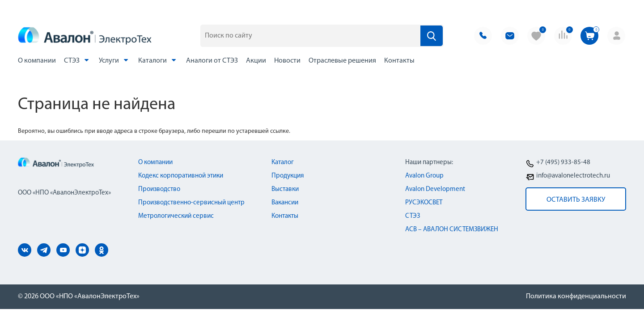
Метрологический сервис (176, 216)
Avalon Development (435, 189)
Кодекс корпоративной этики (181, 176)
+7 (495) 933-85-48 (563, 163)
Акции (256, 61)
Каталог (283, 163)
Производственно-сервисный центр (191, 203)
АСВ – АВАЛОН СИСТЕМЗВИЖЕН (452, 230)
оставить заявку (576, 200)
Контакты (399, 61)
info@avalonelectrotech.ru (573, 176)
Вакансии (285, 203)
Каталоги (158, 60)
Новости (287, 61)
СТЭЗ (77, 60)
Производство (159, 189)
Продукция (288, 176)
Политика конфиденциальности (576, 297)
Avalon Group (424, 176)
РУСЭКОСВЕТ (424, 203)
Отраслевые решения (342, 61)
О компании (37, 61)
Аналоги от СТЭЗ (212, 61)
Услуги (114, 60)
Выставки (285, 189)
